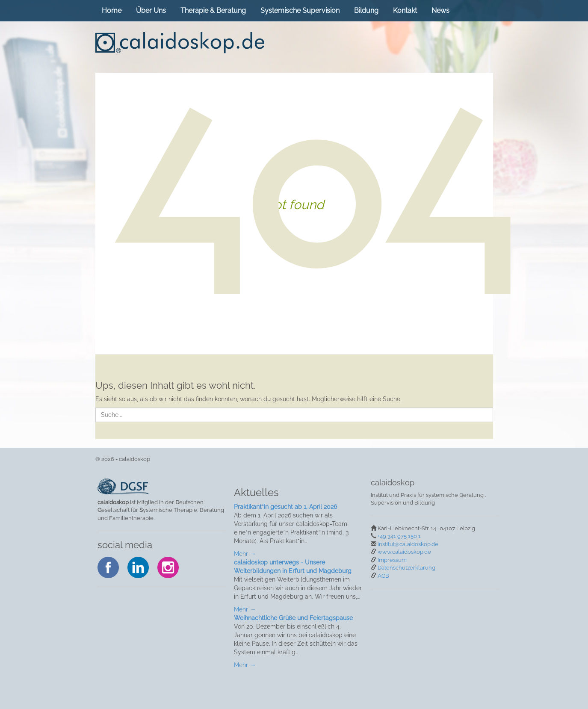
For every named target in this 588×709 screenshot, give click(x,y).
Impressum (392, 560)
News (440, 10)
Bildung (366, 10)
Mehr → (245, 554)
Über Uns (151, 10)
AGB (383, 576)
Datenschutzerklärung (406, 568)
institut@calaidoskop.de (408, 544)
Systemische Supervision (300, 10)
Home (112, 10)
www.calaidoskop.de (404, 552)
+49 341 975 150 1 (399, 536)
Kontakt (405, 10)
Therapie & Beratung (213, 10)
